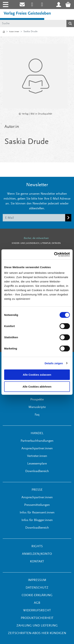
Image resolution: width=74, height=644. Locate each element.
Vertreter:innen (37, 456)
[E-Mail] (34, 218)
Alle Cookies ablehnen (37, 386)
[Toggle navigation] (5, 5)
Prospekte (37, 400)
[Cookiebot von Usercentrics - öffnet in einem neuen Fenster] (54, 254)
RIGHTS (37, 546)
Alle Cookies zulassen (37, 375)
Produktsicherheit (37, 618)
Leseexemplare (37, 464)
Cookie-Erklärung (37, 595)
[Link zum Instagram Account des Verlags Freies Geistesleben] (32, 5)
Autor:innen (14, 32)
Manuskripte (37, 407)
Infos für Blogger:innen (37, 520)
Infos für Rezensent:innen (37, 513)
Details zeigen (54, 363)
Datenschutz (37, 588)
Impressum (37, 580)
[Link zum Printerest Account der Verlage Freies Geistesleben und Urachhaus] (42, 5)
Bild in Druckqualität (41, 114)
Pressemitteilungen (37, 505)
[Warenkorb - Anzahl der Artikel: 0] (69, 5)
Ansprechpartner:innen (37, 449)
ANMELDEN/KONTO (37, 554)
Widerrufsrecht (37, 611)
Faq (37, 415)
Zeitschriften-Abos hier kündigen (37, 633)
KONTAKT (37, 562)
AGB (37, 603)
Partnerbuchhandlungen (37, 441)
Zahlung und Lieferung (37, 626)
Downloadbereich (37, 471)
